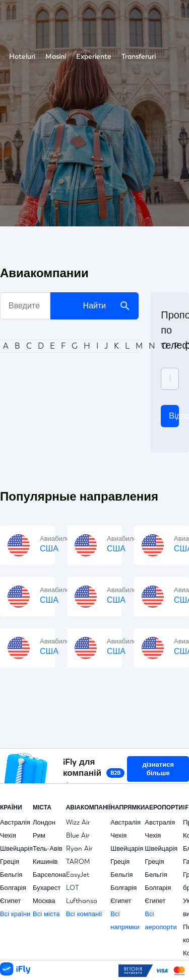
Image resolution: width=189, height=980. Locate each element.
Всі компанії (84, 914)
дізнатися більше (158, 769)
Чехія (8, 835)
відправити (174, 416)
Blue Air (78, 835)
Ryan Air (79, 848)
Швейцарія (16, 848)
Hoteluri (22, 56)
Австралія (15, 822)
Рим (39, 835)
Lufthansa (82, 901)
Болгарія (13, 888)
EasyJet (78, 875)
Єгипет (10, 901)
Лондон (44, 822)
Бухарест (47, 888)
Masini (56, 56)
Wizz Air (78, 822)
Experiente (94, 56)
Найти (107, 306)
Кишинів (45, 862)
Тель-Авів (48, 848)
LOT (73, 888)
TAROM (78, 862)
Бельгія (11, 875)
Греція (10, 862)
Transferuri (139, 56)
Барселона (49, 875)
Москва (44, 901)
